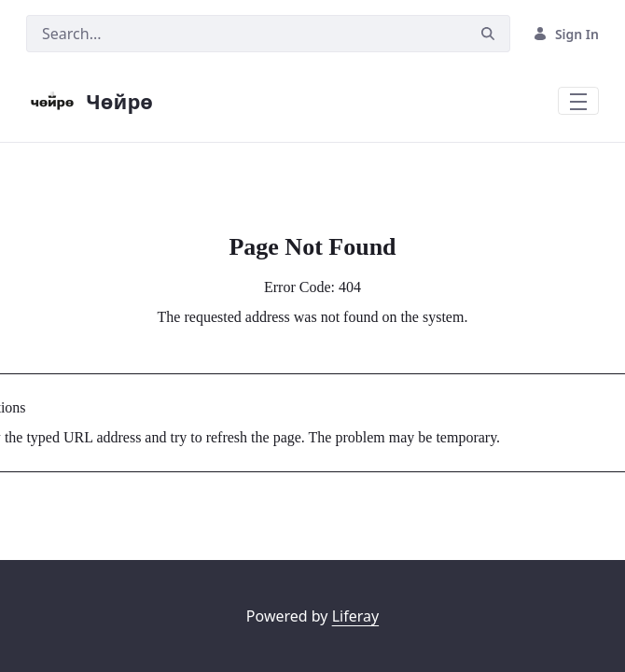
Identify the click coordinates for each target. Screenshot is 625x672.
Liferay (355, 616)
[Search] (246, 34)
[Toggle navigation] (578, 101)
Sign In (566, 34)
